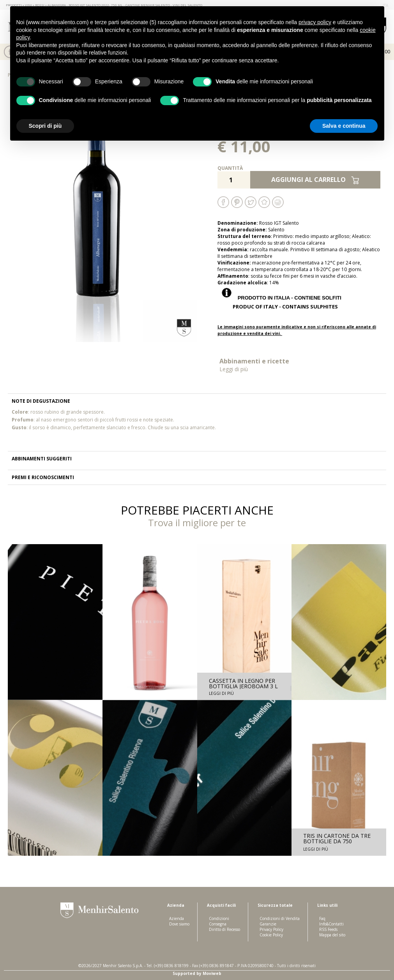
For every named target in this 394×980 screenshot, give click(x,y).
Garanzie (268, 924)
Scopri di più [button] (45, 126)
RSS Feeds (328, 929)
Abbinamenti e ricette (258, 365)
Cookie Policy (271, 935)
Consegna (218, 924)
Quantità (230, 168)
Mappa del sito (332, 935)
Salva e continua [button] (344, 126)
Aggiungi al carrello (315, 180)
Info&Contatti (331, 924)
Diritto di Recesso (224, 929)
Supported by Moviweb (197, 973)
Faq (322, 918)
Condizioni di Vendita (280, 918)
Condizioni (219, 918)
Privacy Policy (271, 929)
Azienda (177, 918)
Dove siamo (179, 924)
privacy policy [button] (315, 22)
